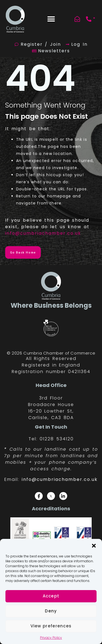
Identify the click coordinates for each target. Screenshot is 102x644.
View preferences (51, 626)
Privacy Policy (51, 638)
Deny (51, 611)
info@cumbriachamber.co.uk (43, 233)
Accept (51, 596)
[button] (94, 546)
